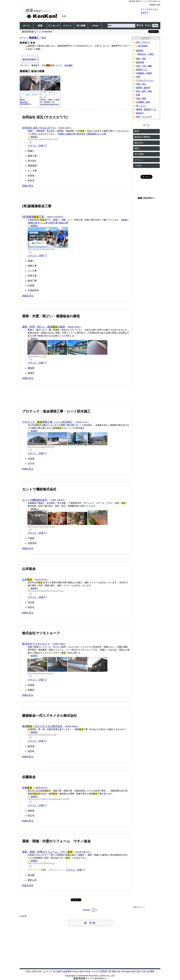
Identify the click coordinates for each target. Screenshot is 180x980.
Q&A (139, 971)
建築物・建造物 (143, 88)
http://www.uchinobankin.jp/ (41, 863)
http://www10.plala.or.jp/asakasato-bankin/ (49, 799)
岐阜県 (69, 726)
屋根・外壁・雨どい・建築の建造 (44, 327)
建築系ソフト (142, 70)
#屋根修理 (91, 134)
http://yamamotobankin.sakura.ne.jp (45, 591)
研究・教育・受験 (144, 91)
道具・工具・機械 (144, 66)
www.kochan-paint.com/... (50, 104)
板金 (44, 38)
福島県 (38, 788)
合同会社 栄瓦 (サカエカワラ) (39, 128)
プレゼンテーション (145, 80)
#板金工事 (63, 223)
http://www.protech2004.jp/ (41, 447)
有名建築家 (67, 971)
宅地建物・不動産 (144, 73)
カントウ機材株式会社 (35, 500)
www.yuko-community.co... (26, 103)
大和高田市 (58, 217)
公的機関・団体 (143, 102)
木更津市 (60, 500)
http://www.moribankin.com (41, 249)
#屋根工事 (71, 134)
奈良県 (62, 128)
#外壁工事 (53, 223)
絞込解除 (69, 65)
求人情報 (81, 26)
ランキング (54, 26)
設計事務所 (143, 46)
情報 (138, 95)
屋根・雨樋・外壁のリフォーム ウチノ (47, 852)
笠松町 (75, 726)
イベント (67, 26)
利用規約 (104, 971)
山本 (27, 579)
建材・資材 (141, 59)
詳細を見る (28, 186)
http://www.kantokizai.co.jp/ (41, 527)
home (28, 971)
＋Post (95, 26)
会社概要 (150, 971)
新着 (40, 26)
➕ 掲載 (112, 971)
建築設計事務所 (142, 137)
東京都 (79, 852)
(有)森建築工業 (33, 217)
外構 (138, 77)
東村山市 (86, 852)
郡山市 (44, 788)
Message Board (129, 971)
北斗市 (85, 422)
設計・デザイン (143, 42)
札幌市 (62, 644)
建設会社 (139, 143)
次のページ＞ (139, 907)
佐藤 (27, 788)
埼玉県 (38, 580)
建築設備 (140, 62)
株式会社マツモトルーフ (36, 644)
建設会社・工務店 (146, 54)
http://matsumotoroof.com (40, 673)
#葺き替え (81, 134)
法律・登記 (141, 84)
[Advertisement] (76, 398)
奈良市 (67, 128)
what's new (37, 971)
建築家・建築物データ (146, 109)
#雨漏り (62, 134)
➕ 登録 (90, 923)
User (119, 971)
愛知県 (71, 327)
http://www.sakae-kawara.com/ (43, 139)
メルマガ (95, 971)
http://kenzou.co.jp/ (37, 356)
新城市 (77, 327)
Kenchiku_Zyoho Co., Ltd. (102, 976)
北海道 (79, 422)
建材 (137, 148)
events (75, 971)
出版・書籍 (141, 98)
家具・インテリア (144, 117)
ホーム (26, 26)
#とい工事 (101, 134)
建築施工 (34, 38)
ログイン (145, 13)
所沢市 (44, 580)
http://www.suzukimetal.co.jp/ (42, 735)
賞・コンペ (141, 106)
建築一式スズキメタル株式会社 (42, 726)
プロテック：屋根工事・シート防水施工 (47, 422)
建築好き (140, 113)
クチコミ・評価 (36, 146)
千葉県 (53, 500)
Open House (85, 971)
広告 (144, 971)
